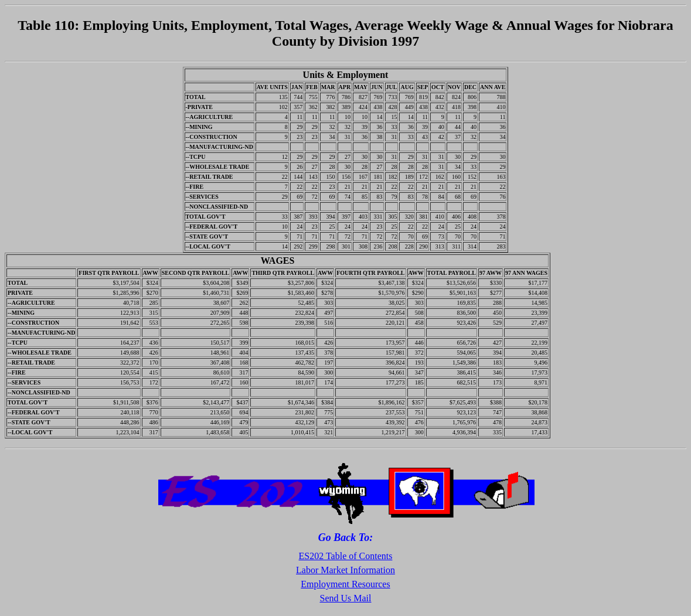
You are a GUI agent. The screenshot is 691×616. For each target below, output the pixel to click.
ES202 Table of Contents (346, 556)
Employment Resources (345, 584)
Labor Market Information (345, 570)
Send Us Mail (346, 598)
